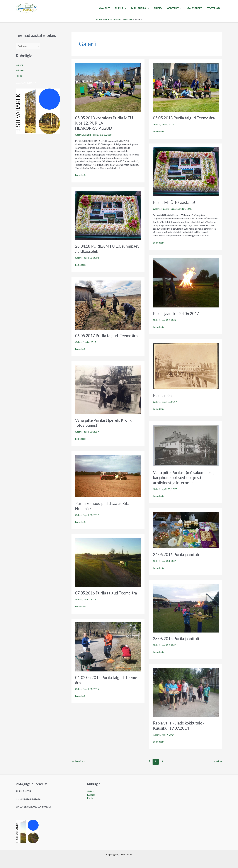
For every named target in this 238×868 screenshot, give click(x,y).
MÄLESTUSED (194, 8)
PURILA (121, 8)
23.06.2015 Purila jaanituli (176, 639)
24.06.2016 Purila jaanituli (176, 554)
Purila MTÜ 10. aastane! (174, 202)
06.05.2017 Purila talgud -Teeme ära (106, 336)
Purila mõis (163, 395)
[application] (125, 8)
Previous (78, 761)
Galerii (19, 65)
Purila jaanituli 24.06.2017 (176, 314)
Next (218, 761)
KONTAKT (174, 8)
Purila (19, 76)
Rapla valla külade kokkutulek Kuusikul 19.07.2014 (179, 726)
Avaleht (104, 8)
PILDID (158, 8)
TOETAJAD (213, 8)
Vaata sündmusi (26, 83)
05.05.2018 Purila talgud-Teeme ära (184, 118)
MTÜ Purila (140, 8)
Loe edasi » (81, 175)
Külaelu (20, 70)
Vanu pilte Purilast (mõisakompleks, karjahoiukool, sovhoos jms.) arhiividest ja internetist (184, 478)
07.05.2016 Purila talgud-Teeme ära (106, 593)
